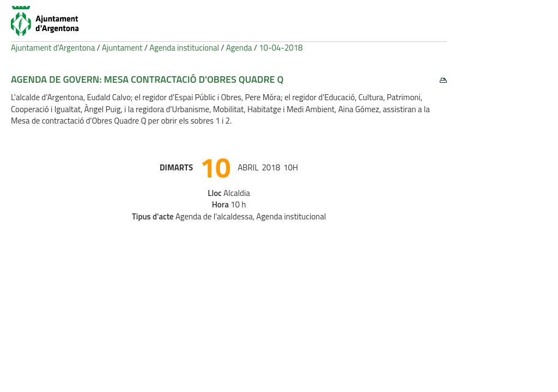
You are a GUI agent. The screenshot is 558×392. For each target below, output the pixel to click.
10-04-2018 (281, 48)
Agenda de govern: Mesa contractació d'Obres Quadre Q (147, 79)
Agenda (239, 48)
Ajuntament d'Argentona (53, 48)
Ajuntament (122, 48)
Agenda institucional (184, 48)
